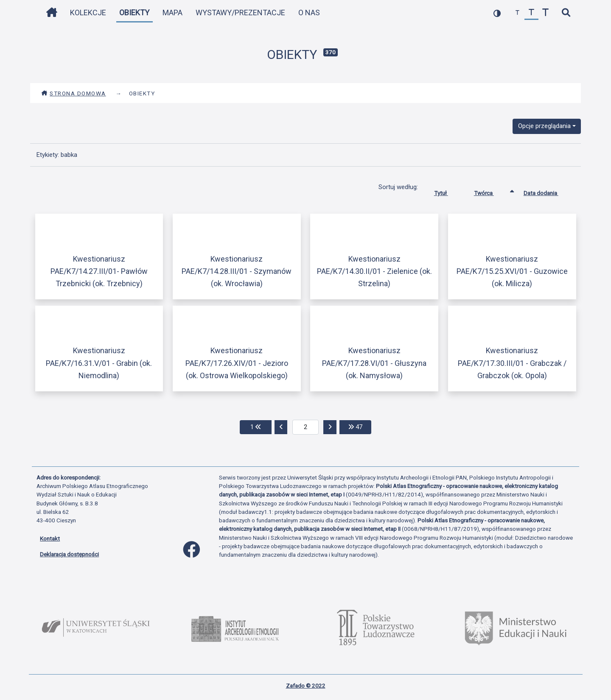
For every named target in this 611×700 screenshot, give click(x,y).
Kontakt (50, 538)
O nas (309, 13)
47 (360, 426)
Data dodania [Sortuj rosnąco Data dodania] (547, 191)
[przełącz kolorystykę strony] (497, 13)
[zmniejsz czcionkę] (517, 13)
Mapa (172, 13)
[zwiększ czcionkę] (545, 13)
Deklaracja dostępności (69, 554)
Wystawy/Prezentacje (240, 13)
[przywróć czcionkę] (531, 13)
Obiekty (134, 13)
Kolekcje (88, 13)
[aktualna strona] (306, 427)
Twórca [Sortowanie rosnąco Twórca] (490, 191)
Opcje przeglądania (544, 126)
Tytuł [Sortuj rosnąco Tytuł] (447, 191)
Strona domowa (74, 93)
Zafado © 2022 (306, 686)
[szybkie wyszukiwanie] (566, 13)
